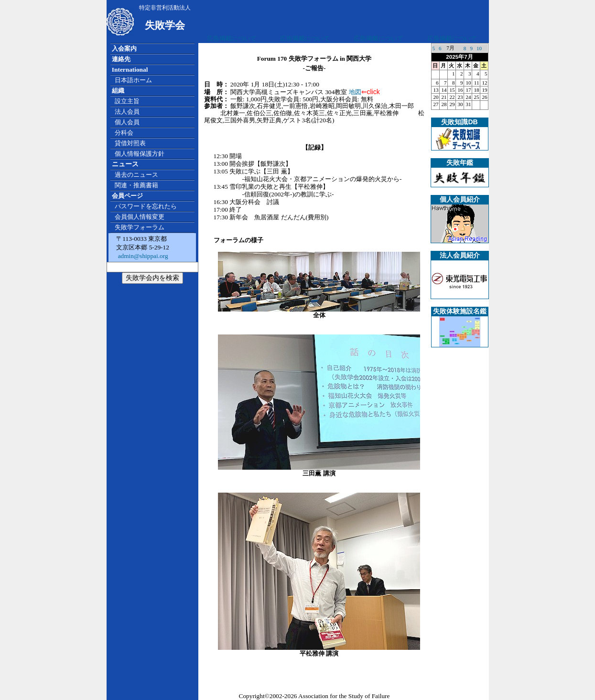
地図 (355, 92)
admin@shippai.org (142, 256)
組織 (118, 91)
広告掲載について (232, 38)
